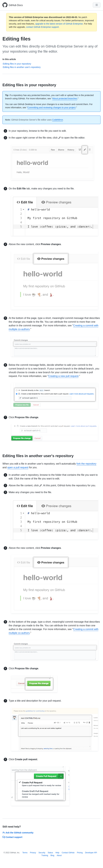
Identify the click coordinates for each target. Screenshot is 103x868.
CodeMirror (58, 120)
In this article (9, 59)
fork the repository (86, 464)
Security (42, 853)
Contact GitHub (68, 853)
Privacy (33, 853)
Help (57, 853)
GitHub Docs (16, 5)
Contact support (12, 837)
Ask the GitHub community (18, 833)
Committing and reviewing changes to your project (52, 107)
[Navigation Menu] (97, 5)
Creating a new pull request (63, 376)
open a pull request (18, 467)
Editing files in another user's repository (22, 67)
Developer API (91, 853)
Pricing (80, 853)
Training (45, 855)
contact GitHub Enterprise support (42, 27)
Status (50, 853)
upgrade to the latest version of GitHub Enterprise (59, 24)
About (59, 855)
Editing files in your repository (17, 64)
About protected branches (65, 98)
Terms (25, 853)
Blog (52, 855)
